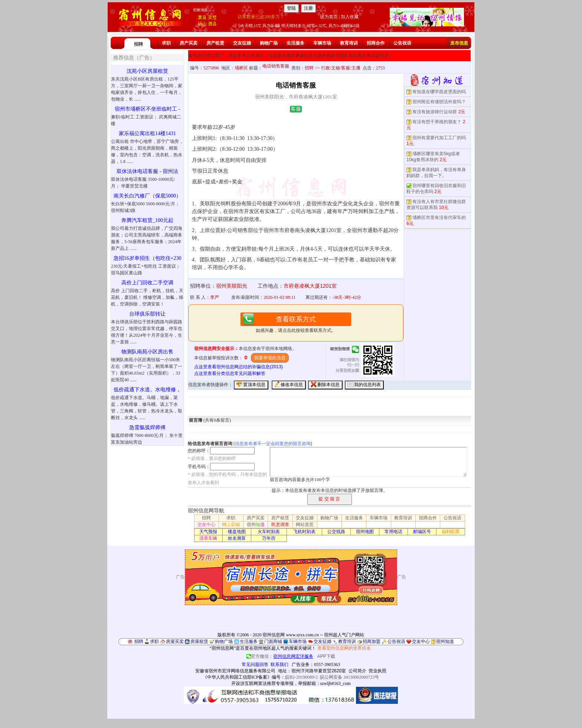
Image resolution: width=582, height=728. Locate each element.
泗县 (212, 24)
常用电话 (393, 532)
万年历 (269, 538)
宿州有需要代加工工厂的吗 (439, 138)
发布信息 (459, 43)
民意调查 (280, 525)
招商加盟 (372, 642)
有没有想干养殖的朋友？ (437, 122)
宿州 (256, 525)
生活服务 (295, 43)
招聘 (138, 44)
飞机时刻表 (304, 532)
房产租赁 (215, 43)
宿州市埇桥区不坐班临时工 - (147, 109)
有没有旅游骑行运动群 (435, 112)
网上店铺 (231, 525)
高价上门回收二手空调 (147, 283)
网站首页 (305, 525)
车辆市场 (322, 43)
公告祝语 (402, 43)
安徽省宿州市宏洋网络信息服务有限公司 (235, 671)
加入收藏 (350, 17)
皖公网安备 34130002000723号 (349, 677)
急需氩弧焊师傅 (147, 427)
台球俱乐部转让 (147, 314)
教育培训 (349, 43)
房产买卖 (189, 43)
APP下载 (326, 656)
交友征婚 (242, 43)
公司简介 (357, 671)
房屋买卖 (175, 642)
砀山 (202, 24)
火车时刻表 (269, 532)
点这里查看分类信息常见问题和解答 (230, 373)
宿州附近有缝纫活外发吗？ (439, 102)
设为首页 (329, 17)
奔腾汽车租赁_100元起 (147, 220)
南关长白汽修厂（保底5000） (147, 196)
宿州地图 (365, 532)
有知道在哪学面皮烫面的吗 (439, 92)
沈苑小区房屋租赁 (147, 71)
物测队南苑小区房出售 (147, 352)
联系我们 (279, 665)
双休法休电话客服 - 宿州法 (147, 171)
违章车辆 (208, 538)
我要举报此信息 (270, 358)
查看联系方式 (296, 319)
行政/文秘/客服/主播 (341, 68)
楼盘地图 (237, 532)
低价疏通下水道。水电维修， (147, 390)
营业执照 (377, 671)
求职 (166, 43)
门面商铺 (273, 642)
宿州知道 (445, 642)
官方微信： (280, 656)
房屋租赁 (199, 642)
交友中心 (206, 525)
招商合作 (376, 43)
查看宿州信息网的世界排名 (344, 648)
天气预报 (208, 532)
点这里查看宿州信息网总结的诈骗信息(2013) (238, 367)
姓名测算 (237, 538)
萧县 (202, 17)
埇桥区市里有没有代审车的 (439, 218)
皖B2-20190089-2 (301, 677)
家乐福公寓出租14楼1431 (147, 133)
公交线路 (336, 532)
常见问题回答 (255, 665)
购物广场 (269, 43)
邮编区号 (422, 532)
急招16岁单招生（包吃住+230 (148, 258)
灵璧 (212, 17)
